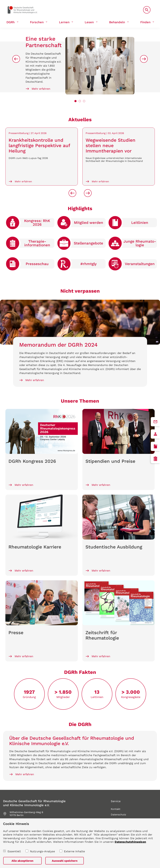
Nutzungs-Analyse (42, 851)
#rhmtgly (89, 264)
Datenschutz (119, 815)
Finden (145, 22)
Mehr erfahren (41, 89)
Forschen (37, 22)
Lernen (64, 22)
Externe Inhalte (74, 851)
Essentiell (14, 851)
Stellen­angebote (88, 243)
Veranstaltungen (140, 264)
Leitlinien (140, 223)
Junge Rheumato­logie (140, 243)
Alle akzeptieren (22, 861)
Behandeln (117, 22)
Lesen (89, 22)
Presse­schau (37, 264)
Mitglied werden (89, 223)
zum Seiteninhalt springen (0, 0)
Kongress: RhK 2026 (37, 223)
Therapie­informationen (37, 243)
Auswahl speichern (65, 861)
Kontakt (116, 809)
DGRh (11, 22)
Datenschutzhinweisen (130, 842)
